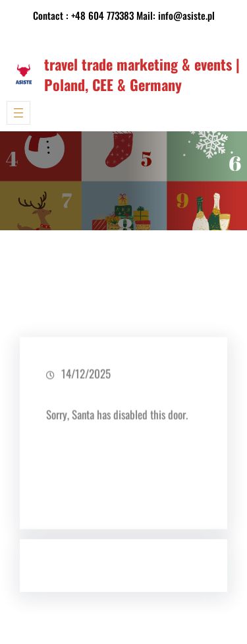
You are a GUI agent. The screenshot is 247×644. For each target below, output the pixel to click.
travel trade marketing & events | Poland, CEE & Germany (142, 74)
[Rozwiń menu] (18, 113)
